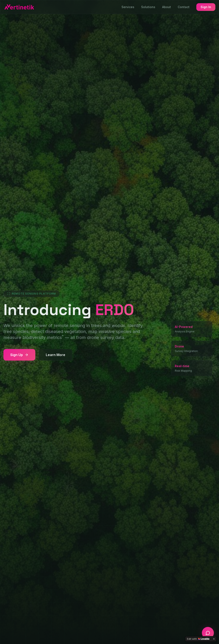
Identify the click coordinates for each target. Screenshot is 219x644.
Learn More (55, 355)
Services (128, 7)
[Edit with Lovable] (198, 639)
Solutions (148, 7)
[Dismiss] (214, 639)
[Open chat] (208, 633)
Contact (184, 7)
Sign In (206, 7)
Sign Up (19, 355)
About (166, 7)
